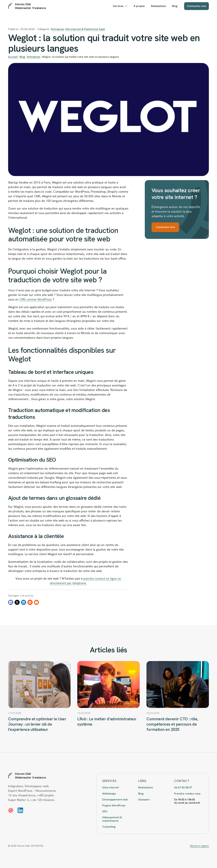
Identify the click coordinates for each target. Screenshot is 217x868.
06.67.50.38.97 (183, 787)
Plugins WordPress (114, 805)
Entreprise (57, 29)
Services (118, 6)
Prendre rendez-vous (187, 794)
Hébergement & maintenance (112, 819)
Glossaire (144, 800)
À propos (139, 6)
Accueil (13, 57)
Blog (175, 6)
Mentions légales (199, 846)
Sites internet (111, 787)
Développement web (115, 800)
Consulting (109, 827)
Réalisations (158, 6)
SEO (105, 811)
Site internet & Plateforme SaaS (85, 29)
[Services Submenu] (126, 6)
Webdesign (109, 794)
